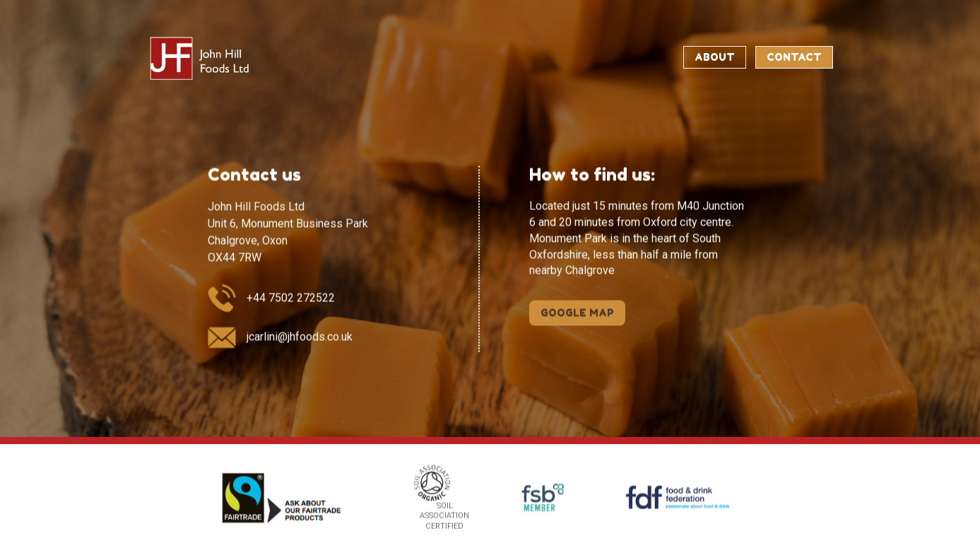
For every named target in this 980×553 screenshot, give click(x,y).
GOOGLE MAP (577, 312)
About (715, 57)
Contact (794, 57)
